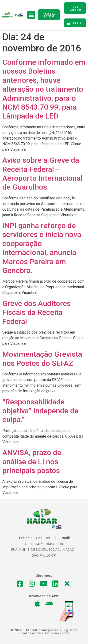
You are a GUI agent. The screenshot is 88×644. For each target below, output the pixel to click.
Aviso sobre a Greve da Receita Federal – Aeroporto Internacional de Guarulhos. (42, 174)
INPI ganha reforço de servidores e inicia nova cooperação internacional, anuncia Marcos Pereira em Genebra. (42, 248)
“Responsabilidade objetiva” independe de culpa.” (40, 411)
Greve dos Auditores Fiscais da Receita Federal (36, 312)
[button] (31, 15)
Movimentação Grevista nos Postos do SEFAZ (42, 359)
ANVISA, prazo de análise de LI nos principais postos (32, 462)
